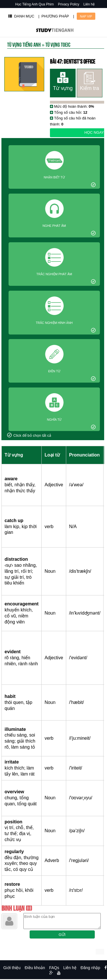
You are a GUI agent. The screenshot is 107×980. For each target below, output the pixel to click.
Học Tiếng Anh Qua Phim (34, 4)
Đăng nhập (90, 968)
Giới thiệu (12, 968)
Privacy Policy (69, 4)
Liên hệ (89, 4)
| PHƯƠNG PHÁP (54, 16)
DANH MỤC (21, 16)
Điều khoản (35, 968)
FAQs (54, 968)
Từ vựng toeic (58, 44)
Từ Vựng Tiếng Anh (24, 44)
